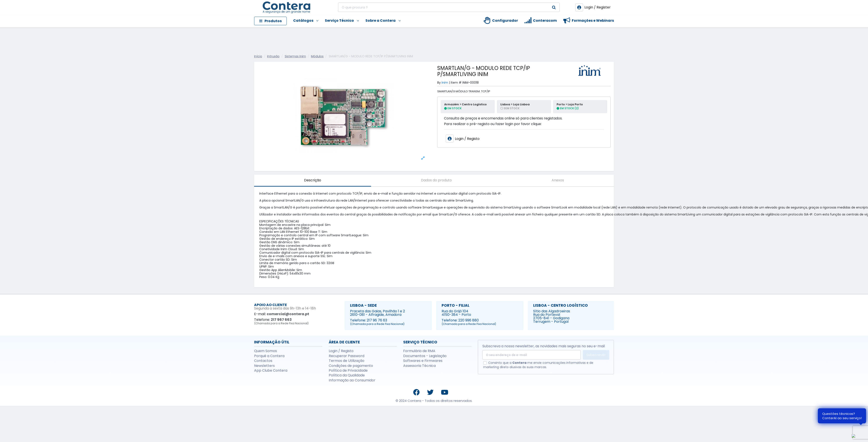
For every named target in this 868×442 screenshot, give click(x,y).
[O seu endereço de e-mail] (532, 355)
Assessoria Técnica (419, 366)
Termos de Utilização (347, 361)
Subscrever (596, 355)
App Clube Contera (271, 371)
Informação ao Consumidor (352, 380)
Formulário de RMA (419, 351)
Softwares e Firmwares (423, 361)
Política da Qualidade (347, 375)
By (439, 83)
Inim (445, 83)
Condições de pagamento (351, 366)
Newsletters (264, 366)
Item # (456, 83)
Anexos (558, 180)
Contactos (263, 361)
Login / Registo (341, 351)
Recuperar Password (347, 356)
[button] (302, 21)
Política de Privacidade (348, 371)
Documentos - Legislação (425, 356)
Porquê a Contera (269, 356)
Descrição (313, 180)
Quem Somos (265, 351)
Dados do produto (436, 180)
